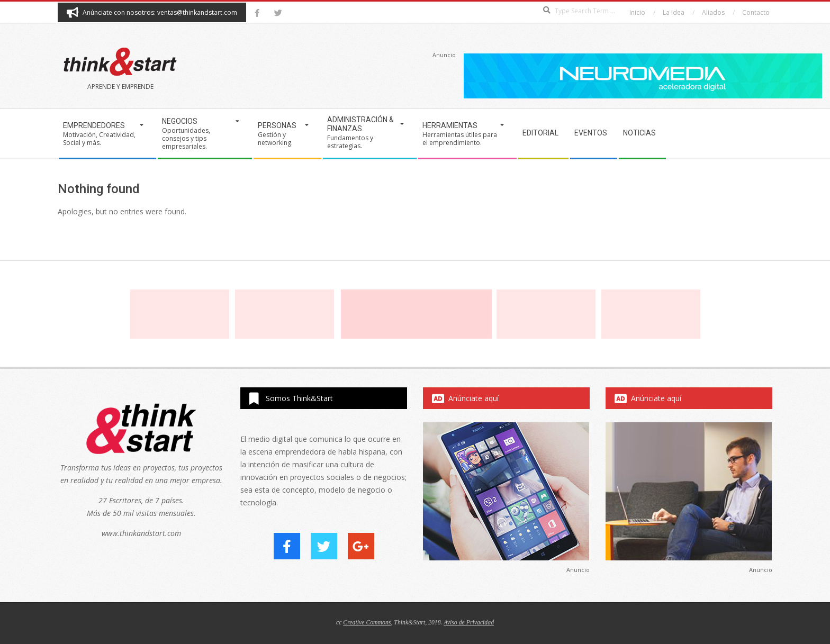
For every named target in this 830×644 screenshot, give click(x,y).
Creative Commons (367, 623)
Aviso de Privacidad (469, 623)
